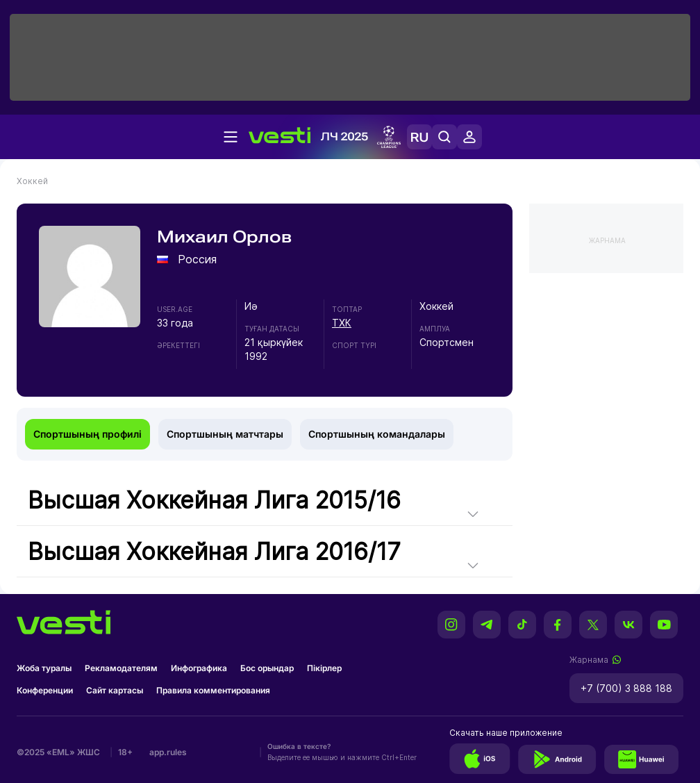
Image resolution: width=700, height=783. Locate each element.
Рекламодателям (121, 668)
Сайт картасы (115, 690)
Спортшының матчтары (225, 434)
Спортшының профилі (87, 434)
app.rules (168, 752)
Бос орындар (267, 668)
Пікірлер (324, 668)
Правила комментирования (213, 690)
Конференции (45, 690)
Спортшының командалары (377, 434)
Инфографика (199, 668)
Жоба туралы (44, 668)
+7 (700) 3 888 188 (626, 688)
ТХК (342, 323)
